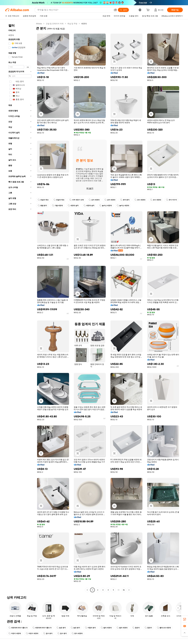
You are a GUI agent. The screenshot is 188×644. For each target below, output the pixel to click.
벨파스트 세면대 (164, 628)
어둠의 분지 (90, 628)
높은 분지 (61, 628)
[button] (115, 10)
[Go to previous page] (87, 590)
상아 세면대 (94, 200)
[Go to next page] (129, 590)
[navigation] (20, 307)
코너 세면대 (140, 200)
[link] (185, 619)
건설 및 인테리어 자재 (55, 24)
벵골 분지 (42, 206)
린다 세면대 (77, 633)
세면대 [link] (84, 24)
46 (124, 590)
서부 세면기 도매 (77, 200)
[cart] (148, 10)
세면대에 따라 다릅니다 (18, 628)
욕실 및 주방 (72, 24)
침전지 (136, 628)
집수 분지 (48, 633)
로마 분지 (125, 200)
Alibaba (39, 24)
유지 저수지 (171, 200)
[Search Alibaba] (74, 10)
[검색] (123, 10)
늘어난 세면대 (106, 206)
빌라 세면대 (106, 628)
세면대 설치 (73, 206)
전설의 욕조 (43, 200)
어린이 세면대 (15, 633)
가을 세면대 (57, 206)
